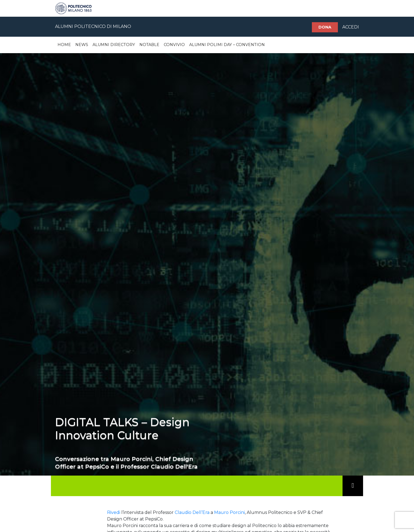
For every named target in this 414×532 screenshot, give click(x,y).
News (82, 45)
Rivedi (114, 512)
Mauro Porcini (229, 512)
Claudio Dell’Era (192, 512)
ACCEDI (351, 27)
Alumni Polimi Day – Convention (227, 45)
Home (64, 45)
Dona (325, 27)
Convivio (174, 45)
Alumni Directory (114, 45)
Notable (149, 45)
